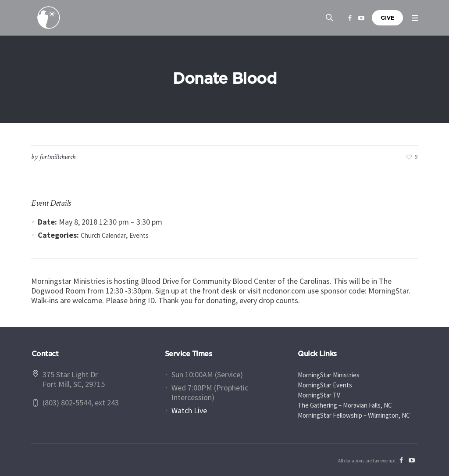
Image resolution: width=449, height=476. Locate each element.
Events (139, 235)
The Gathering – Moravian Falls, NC (345, 405)
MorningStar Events (325, 385)
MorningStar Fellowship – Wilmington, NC (354, 415)
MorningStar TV (319, 395)
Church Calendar (103, 235)
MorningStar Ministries (329, 375)
